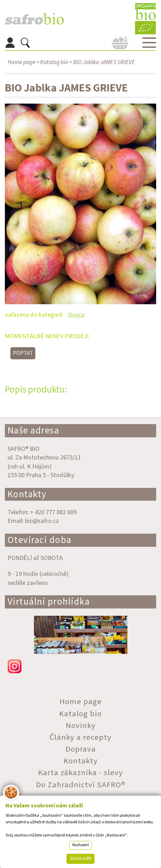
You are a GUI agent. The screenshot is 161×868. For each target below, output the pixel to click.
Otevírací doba (40, 540)
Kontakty (27, 494)
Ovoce (76, 315)
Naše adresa (34, 431)
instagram (81, 666)
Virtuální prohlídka (49, 602)
